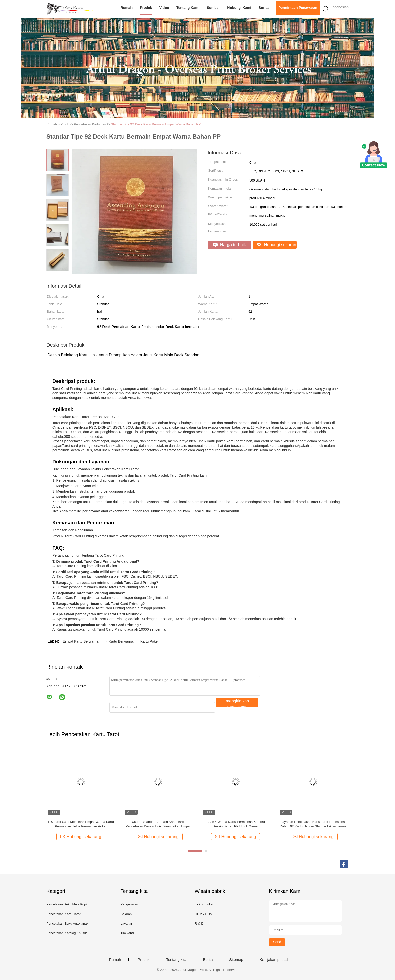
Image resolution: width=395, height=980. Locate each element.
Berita (264, 8)
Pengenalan (129, 904)
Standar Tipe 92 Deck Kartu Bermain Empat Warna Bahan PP (156, 124)
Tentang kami (188, 8)
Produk (146, 8)
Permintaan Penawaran (298, 8)
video (164, 8)
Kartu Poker (150, 641)
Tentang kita (176, 960)
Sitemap (236, 960)
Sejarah (126, 914)
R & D (199, 923)
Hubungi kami (239, 8)
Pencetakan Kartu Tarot (63, 914)
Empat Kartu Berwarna (81, 641)
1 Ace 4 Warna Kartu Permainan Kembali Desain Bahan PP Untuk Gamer (236, 824)
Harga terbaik (229, 245)
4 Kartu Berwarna (120, 641)
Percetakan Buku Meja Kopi (67, 904)
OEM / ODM (204, 914)
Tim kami (127, 933)
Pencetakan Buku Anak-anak (67, 923)
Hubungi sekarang (277, 245)
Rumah (127, 8)
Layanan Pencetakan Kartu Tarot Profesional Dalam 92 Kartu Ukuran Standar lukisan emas (313, 824)
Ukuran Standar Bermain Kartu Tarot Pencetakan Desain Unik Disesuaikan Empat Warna (158, 824)
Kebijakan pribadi (274, 960)
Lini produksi (204, 904)
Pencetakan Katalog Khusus (67, 933)
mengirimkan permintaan (238, 703)
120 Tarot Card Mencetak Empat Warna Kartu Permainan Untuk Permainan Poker (81, 824)
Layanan (127, 923)
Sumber (213, 8)
